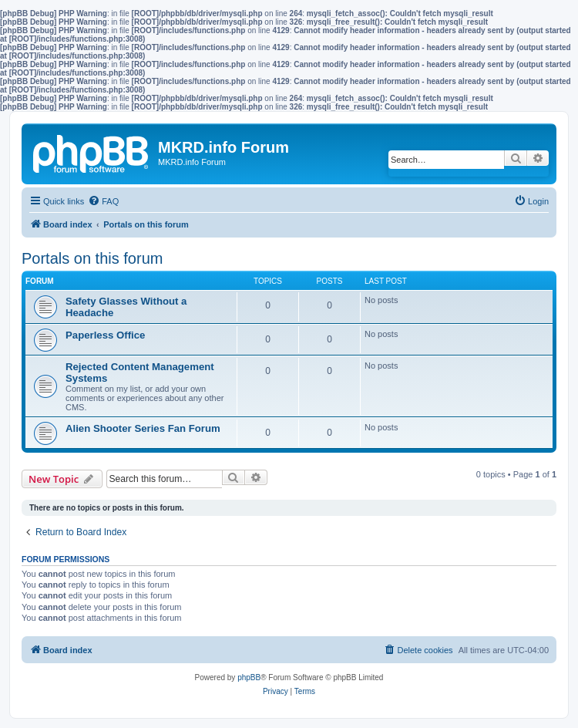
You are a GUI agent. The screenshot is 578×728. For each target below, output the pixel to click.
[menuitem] (103, 201)
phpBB (249, 677)
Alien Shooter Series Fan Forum (143, 428)
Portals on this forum (92, 258)
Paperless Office (105, 335)
